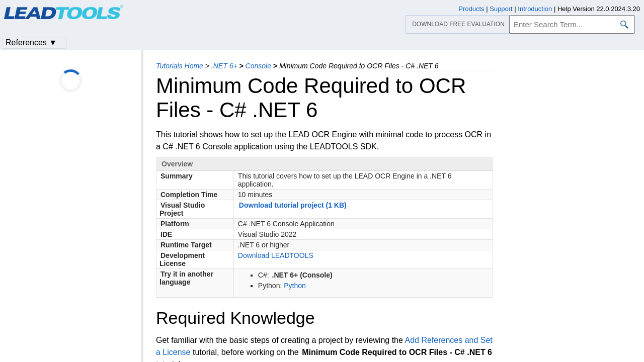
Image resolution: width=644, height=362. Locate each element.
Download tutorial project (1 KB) (293, 205)
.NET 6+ (224, 66)
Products (471, 9)
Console (258, 66)
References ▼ (31, 42)
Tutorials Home (180, 66)
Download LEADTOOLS (276, 255)
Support (501, 9)
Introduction (535, 9)
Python (295, 286)
